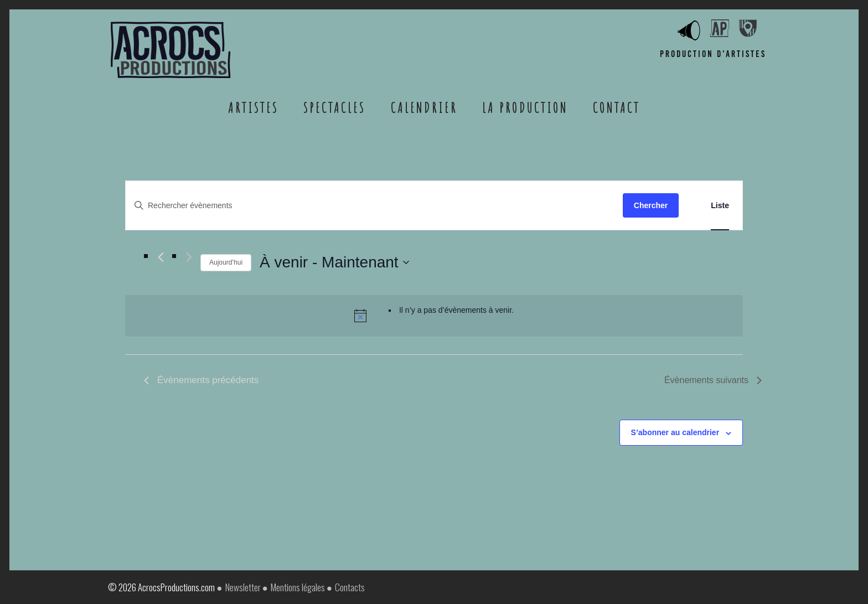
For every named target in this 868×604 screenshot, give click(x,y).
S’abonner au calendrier (675, 432)
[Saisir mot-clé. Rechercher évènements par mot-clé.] (374, 206)
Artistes (253, 107)
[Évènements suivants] (189, 257)
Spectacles (334, 107)
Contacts (350, 587)
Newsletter (243, 587)
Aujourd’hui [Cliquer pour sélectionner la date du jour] (226, 262)
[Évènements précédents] (161, 257)
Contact (616, 107)
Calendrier (424, 107)
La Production (525, 107)
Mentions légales (298, 587)
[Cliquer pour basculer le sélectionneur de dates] (334, 262)
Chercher (651, 205)
